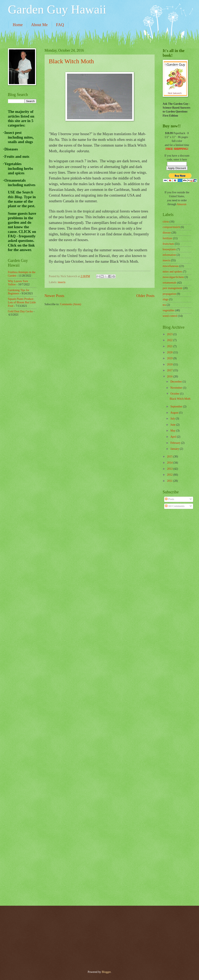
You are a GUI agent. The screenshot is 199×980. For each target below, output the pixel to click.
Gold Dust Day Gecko (20, 311)
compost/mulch (171, 227)
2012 (170, 475)
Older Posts (145, 296)
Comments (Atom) (70, 304)
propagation (169, 294)
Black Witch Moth (71, 61)
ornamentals (170, 283)
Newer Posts (54, 296)
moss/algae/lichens (173, 277)
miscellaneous (171, 266)
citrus (166, 222)
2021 (170, 346)
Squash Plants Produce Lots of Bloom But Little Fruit (22, 302)
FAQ (60, 25)
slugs (166, 299)
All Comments (175, 506)
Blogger (106, 972)
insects (62, 282)
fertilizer (168, 238)
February (176, 443)
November (177, 388)
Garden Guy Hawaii (57, 9)
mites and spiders (173, 272)
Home (18, 25)
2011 (170, 481)
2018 (170, 364)
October (175, 394)
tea (164, 305)
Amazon (182, 204)
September (177, 407)
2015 (170, 457)
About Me (39, 25)
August (175, 413)
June (173, 425)
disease (167, 233)
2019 (170, 358)
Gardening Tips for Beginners (19, 292)
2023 (170, 334)
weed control (170, 316)
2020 (170, 352)
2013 (170, 469)
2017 (170, 370)
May (173, 431)
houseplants (169, 249)
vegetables (169, 310)
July (173, 419)
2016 (170, 377)
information (169, 255)
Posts (170, 499)
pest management (173, 288)
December (176, 382)
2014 (170, 463)
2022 (170, 340)
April (174, 437)
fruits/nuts (168, 244)
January (175, 449)
